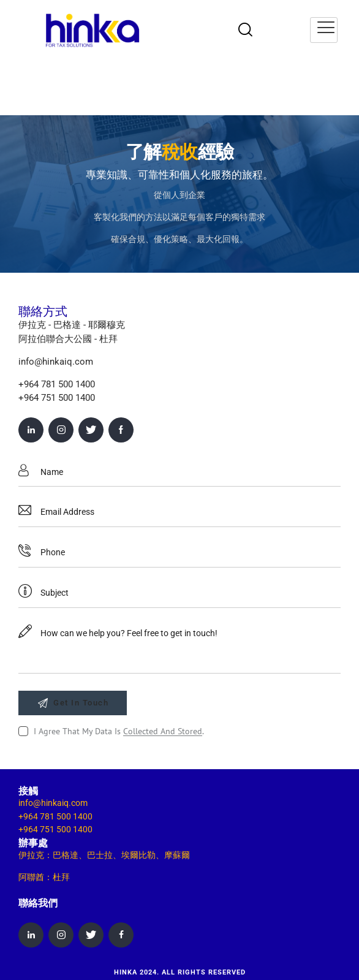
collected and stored (163, 731)
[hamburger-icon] (324, 30)
